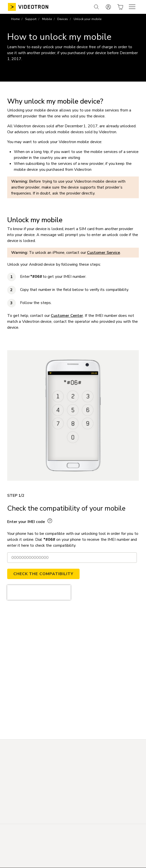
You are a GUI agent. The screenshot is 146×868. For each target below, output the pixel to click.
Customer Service (103, 253)
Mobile (47, 19)
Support (31, 19)
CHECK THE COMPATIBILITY (43, 574)
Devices (63, 19)
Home (15, 19)
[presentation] (39, 592)
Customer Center (67, 316)
